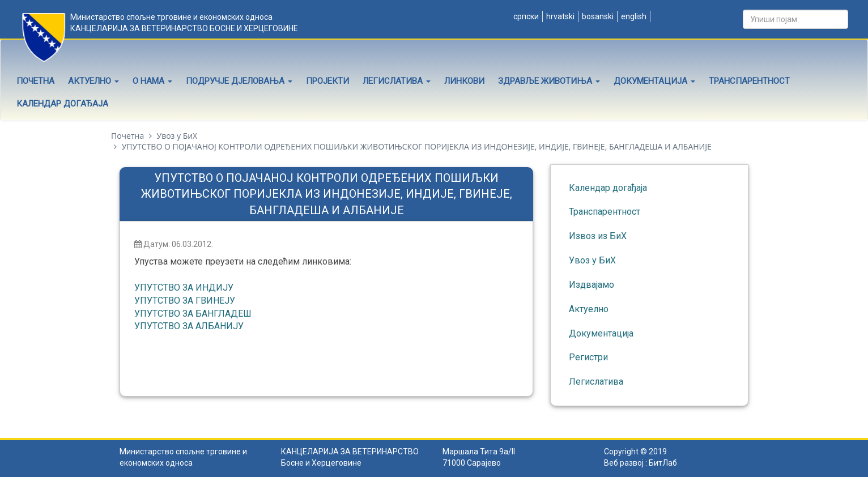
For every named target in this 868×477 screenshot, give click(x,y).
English (633, 16)
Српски (525, 16)
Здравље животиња (549, 81)
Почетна (35, 81)
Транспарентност (749, 81)
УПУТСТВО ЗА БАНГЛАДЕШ (193, 314)
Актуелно (93, 81)
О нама (152, 81)
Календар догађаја (62, 104)
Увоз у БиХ (177, 136)
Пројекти (327, 81)
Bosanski (597, 16)
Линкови (464, 81)
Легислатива (397, 81)
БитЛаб (663, 463)
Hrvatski (559, 16)
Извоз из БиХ (598, 236)
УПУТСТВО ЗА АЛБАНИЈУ (189, 326)
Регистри (588, 357)
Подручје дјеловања (239, 81)
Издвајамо (592, 285)
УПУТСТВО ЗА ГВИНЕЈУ (185, 301)
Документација (654, 81)
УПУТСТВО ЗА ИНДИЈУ (184, 288)
